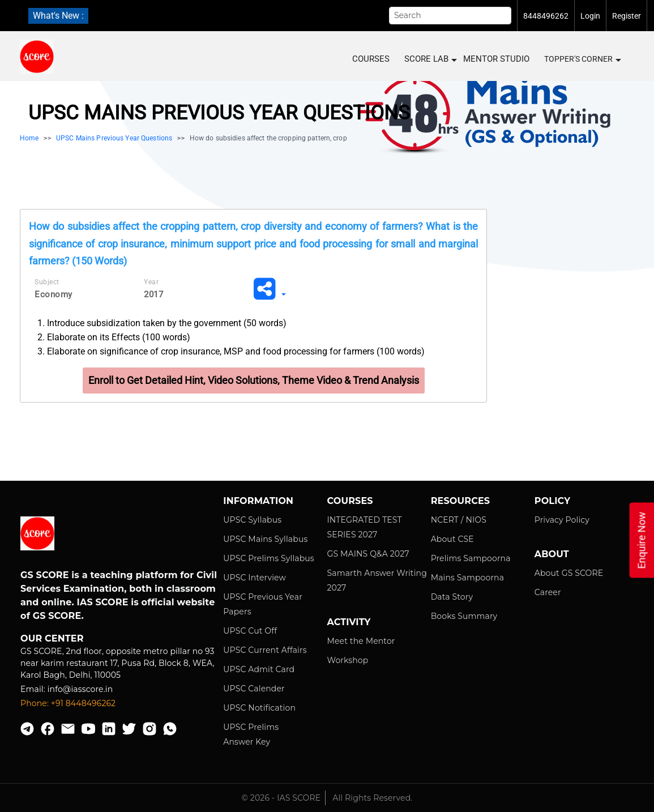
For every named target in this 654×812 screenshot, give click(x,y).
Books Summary (464, 616)
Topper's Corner (582, 59)
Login (590, 16)
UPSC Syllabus (252, 520)
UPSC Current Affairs (265, 650)
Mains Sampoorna (467, 578)
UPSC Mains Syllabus (265, 539)
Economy (54, 294)
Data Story (452, 597)
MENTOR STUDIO (496, 59)
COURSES (371, 59)
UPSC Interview (255, 578)
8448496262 (546, 16)
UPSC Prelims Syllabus (269, 558)
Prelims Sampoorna (471, 558)
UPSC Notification (259, 708)
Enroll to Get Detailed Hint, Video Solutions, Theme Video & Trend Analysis (254, 380)
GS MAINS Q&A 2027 (368, 554)
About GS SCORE (569, 573)
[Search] (450, 16)
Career (548, 592)
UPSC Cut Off (250, 631)
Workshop (347, 660)
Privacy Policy (562, 520)
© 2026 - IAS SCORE (281, 798)
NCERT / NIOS (459, 520)
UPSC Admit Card (259, 669)
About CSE (452, 539)
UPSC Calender (254, 689)
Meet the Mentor (361, 641)
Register (627, 16)
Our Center (52, 638)
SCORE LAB (430, 59)
